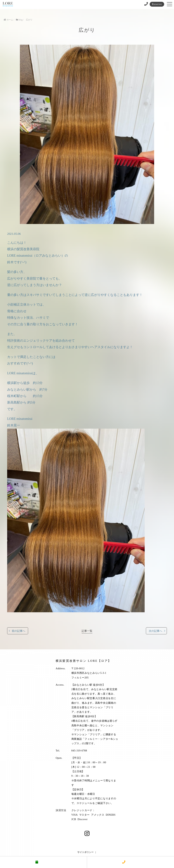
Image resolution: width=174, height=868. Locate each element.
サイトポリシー (85, 852)
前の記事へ (19, 631)
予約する (43, 862)
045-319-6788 (79, 751)
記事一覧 (87, 631)
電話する (130, 862)
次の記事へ (155, 631)
